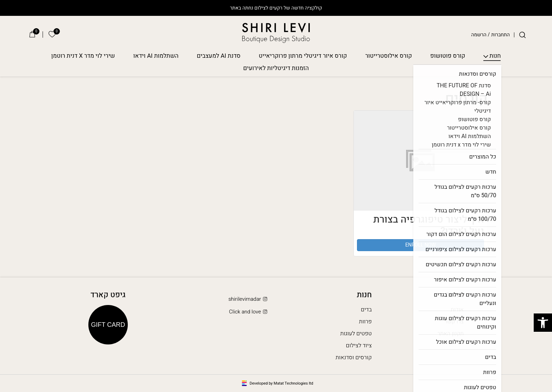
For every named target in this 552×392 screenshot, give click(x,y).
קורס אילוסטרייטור (389, 56)
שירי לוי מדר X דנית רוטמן (83, 56)
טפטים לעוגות (356, 334)
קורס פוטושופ (448, 56)
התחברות (500, 35)
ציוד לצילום (359, 346)
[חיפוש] (522, 35)
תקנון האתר (450, 334)
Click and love (249, 312)
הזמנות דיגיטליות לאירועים (276, 69)
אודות (457, 310)
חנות (495, 56)
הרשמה (479, 35)
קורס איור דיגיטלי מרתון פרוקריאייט (303, 56)
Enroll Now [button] (421, 245)
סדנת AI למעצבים (219, 56)
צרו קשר (454, 322)
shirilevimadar (249, 299)
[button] (543, 323)
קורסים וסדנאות (354, 357)
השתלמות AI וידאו (156, 56)
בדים (366, 310)
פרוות (365, 322)
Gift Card (108, 325)
